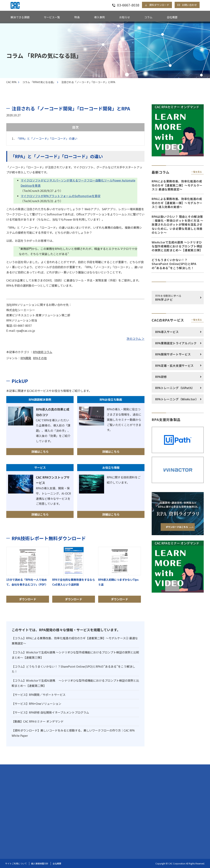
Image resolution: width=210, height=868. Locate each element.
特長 (77, 17)
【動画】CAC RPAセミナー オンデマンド (38, 721)
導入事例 (99, 17)
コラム (148, 17)
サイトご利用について (16, 863)
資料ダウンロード (159, 5)
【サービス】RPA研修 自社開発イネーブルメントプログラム (50, 712)
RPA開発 (26, 358)
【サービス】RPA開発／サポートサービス (39, 695)
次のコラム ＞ (136, 339)
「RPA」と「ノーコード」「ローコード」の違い (47, 138)
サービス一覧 (52, 17)
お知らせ (125, 17)
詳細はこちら (40, 452)
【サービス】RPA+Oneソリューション (36, 704)
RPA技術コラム (43, 352)
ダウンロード (28, 575)
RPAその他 (40, 358)
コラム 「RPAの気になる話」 (39, 82)
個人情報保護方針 (40, 863)
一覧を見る (197, 172)
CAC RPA (11, 82)
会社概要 (172, 17)
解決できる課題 (20, 17)
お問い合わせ (189, 5)
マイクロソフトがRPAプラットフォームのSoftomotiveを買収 (60, 196)
